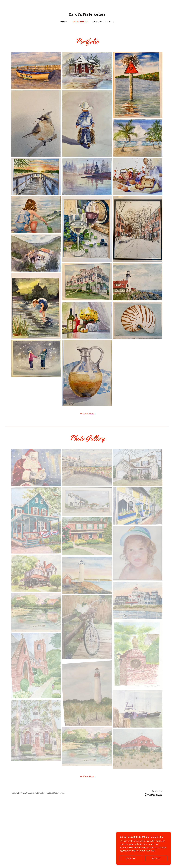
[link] (87, 15)
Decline (131, 858)
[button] (87, 413)
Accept (156, 858)
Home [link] (64, 22)
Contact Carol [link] (103, 22)
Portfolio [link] (80, 22)
